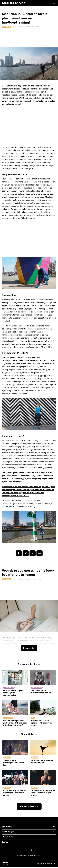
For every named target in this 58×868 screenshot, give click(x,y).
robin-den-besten (35, 579)
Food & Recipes (8, 832)
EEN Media (52, 864)
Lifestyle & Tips (8, 837)
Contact (38, 855)
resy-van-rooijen (35, 27)
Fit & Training (7, 827)
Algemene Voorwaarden (25, 855)
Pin (33, 553)
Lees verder (29, 648)
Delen (19, 553)
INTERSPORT (38, 363)
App (40, 553)
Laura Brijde (38, 378)
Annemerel (25, 378)
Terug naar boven (27, 806)
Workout (6, 27)
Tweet (26, 553)
